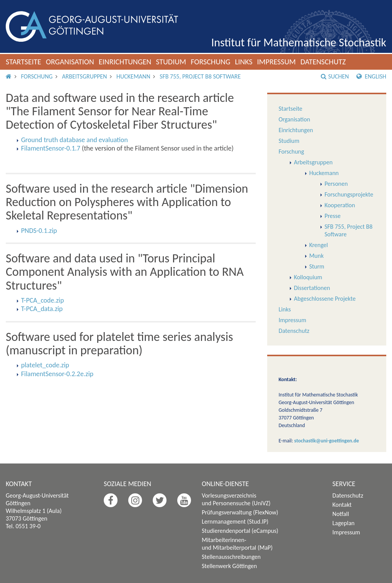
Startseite (24, 62)
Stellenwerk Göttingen (229, 566)
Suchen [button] (335, 76)
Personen (336, 184)
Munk (317, 256)
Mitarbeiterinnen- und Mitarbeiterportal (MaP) (237, 544)
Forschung (211, 62)
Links (244, 62)
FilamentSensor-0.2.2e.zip (57, 374)
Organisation (70, 62)
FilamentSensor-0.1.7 (51, 148)
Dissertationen (312, 288)
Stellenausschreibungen (231, 557)
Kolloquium (308, 277)
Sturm (317, 266)
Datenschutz (323, 62)
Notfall (341, 514)
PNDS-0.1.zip (39, 231)
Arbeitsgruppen (84, 76)
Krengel (319, 245)
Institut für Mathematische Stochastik (299, 42)
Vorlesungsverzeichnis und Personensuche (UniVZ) (236, 499)
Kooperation (340, 205)
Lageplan (343, 523)
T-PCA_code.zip (42, 300)
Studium (171, 62)
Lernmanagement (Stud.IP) (235, 522)
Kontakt (342, 505)
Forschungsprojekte (349, 194)
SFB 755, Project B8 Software (200, 76)
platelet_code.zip (45, 365)
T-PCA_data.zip (42, 309)
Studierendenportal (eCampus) (240, 531)
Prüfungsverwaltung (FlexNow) (240, 512)
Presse (333, 216)
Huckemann (133, 76)
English (371, 76)
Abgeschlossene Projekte (325, 299)
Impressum (276, 62)
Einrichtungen (125, 62)
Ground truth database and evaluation (74, 140)
